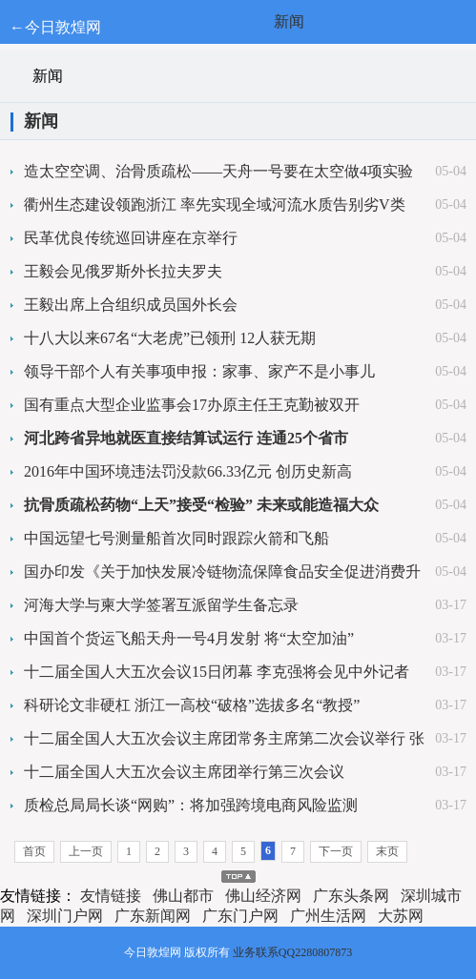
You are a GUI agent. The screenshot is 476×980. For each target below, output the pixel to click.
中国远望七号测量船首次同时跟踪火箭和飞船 (176, 538)
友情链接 (111, 896)
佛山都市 (183, 896)
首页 (34, 851)
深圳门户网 (65, 916)
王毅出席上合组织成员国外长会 (131, 305)
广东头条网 (351, 896)
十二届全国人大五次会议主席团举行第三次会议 (184, 772)
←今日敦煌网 (55, 27)
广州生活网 (328, 916)
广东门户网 (240, 916)
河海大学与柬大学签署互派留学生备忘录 (161, 605)
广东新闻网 (153, 916)
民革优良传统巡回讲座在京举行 (131, 238)
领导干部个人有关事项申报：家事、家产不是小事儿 (199, 371)
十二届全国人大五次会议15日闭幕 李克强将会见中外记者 (217, 672)
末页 (387, 851)
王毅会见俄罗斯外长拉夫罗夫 (123, 271)
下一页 (336, 851)
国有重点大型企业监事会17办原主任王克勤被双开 (192, 405)
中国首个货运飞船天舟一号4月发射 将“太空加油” (189, 638)
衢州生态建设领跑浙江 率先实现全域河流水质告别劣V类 (215, 204)
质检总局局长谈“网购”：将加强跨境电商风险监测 (191, 805)
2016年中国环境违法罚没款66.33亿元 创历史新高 (188, 471)
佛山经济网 (263, 896)
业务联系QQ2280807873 (292, 952)
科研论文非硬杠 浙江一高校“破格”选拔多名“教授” (192, 705)
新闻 (289, 21)
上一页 (86, 851)
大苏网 (401, 916)
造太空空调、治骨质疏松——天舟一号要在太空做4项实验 (218, 171)
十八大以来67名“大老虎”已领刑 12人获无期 (170, 338)
